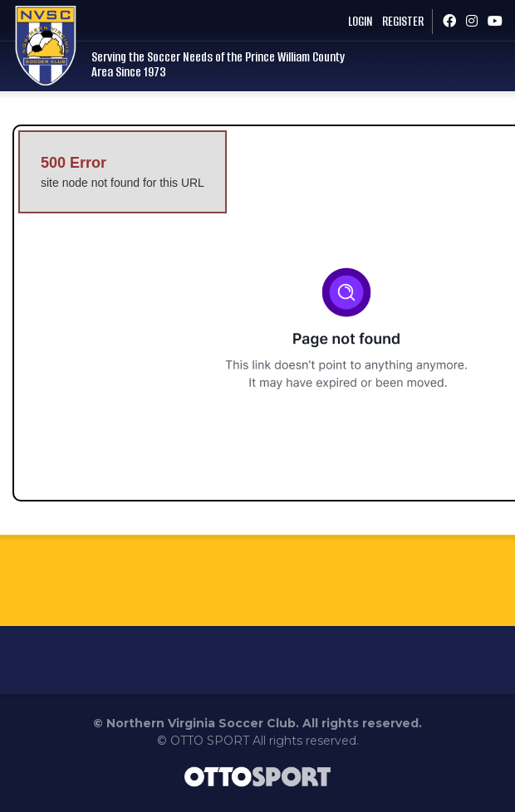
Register (403, 22)
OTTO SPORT (210, 741)
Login (360, 22)
